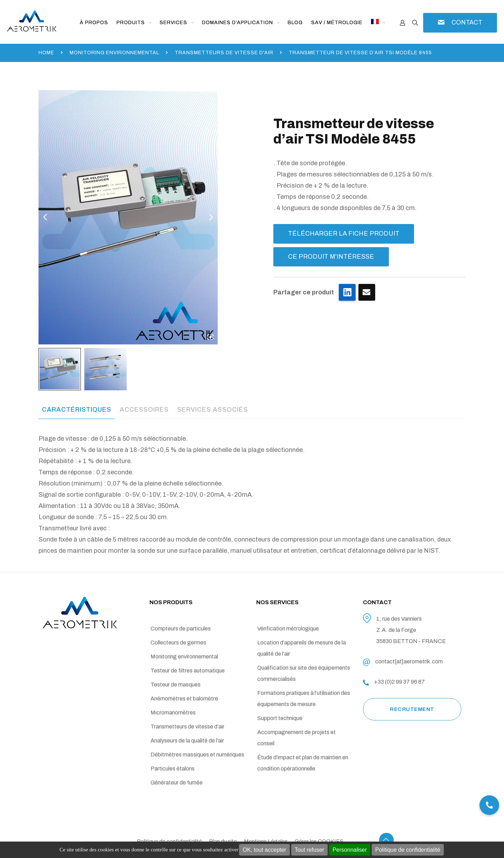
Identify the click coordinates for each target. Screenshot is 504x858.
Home (46, 53)
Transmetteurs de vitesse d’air (187, 727)
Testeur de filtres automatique (188, 671)
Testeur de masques (176, 685)
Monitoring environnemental (114, 53)
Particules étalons (173, 769)
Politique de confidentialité (408, 850)
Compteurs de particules (181, 629)
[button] (489, 805)
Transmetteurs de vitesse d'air (224, 53)
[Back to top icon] (386, 840)
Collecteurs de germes (178, 643)
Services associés (212, 410)
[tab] (77, 410)
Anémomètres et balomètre (184, 699)
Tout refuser (309, 850)
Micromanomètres (173, 713)
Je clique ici (367, 292)
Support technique (280, 718)
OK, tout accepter (264, 850)
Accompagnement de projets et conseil (296, 738)
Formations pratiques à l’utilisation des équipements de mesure (304, 699)
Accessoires (144, 410)
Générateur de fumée (177, 783)
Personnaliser (350, 850)
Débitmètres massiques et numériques (197, 755)
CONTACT (467, 22)
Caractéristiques (77, 410)
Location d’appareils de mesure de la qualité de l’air (302, 648)
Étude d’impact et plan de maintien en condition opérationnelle (303, 763)
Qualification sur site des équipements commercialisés (304, 673)
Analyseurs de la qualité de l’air (187, 741)
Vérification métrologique (288, 629)
